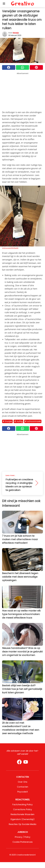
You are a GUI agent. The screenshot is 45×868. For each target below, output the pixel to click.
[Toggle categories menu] (4, 4)
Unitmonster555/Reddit (10, 248)
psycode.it (23, 792)
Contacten (23, 787)
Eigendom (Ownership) (23, 819)
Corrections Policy (23, 809)
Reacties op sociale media (22, 824)
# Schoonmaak (33, 421)
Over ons (23, 782)
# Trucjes (7, 421)
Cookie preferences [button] (23, 842)
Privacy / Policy (23, 837)
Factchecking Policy (22, 804)
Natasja (16, 33)
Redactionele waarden (22, 814)
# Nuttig (18, 421)
